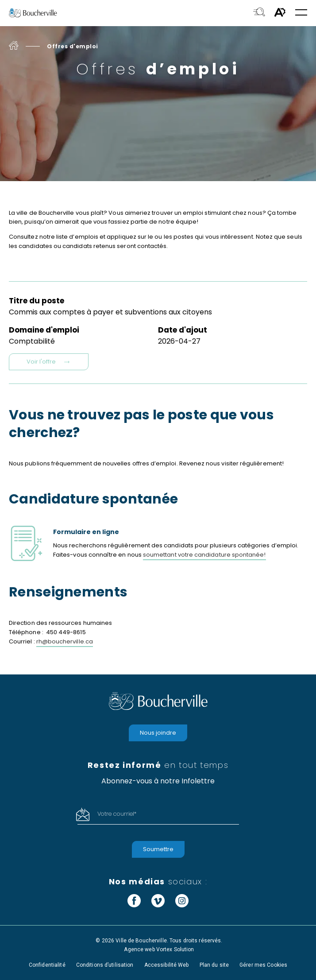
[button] (301, 13)
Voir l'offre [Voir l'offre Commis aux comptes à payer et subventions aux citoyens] (49, 362)
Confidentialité (47, 965)
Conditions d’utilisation (105, 965)
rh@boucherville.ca (65, 641)
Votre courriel (117, 814)
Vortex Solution (175, 949)
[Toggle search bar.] (259, 13)
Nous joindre (158, 733)
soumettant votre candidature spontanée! (204, 555)
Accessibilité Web (167, 965)
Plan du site (214, 965)
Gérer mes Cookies (263, 965)
